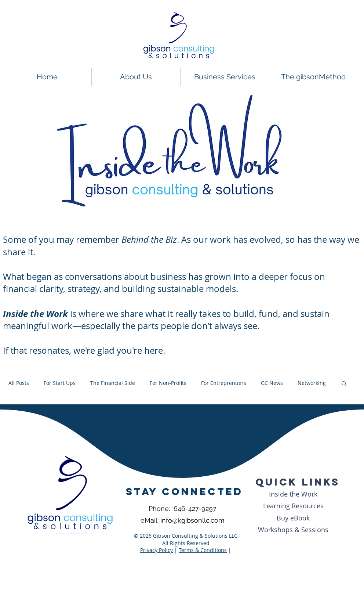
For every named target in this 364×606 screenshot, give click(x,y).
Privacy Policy (156, 550)
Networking (312, 383)
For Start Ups (60, 383)
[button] (344, 384)
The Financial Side (113, 383)
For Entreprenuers (224, 383)
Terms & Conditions (203, 550)
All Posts (19, 383)
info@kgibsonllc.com (192, 520)
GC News (272, 383)
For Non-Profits (168, 383)
